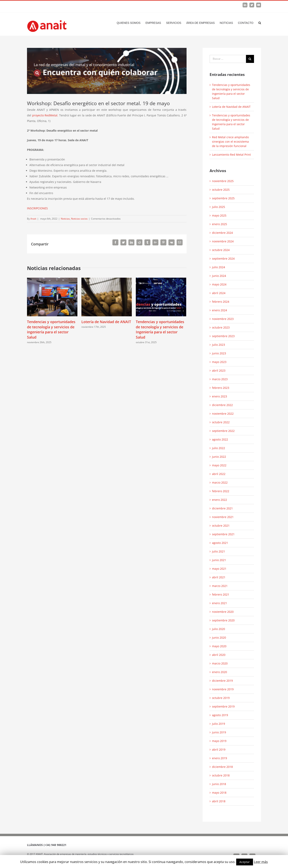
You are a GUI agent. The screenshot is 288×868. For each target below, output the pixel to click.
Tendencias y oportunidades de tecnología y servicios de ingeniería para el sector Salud (51, 329)
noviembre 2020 (223, 612)
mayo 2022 (219, 465)
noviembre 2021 (223, 517)
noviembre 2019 (223, 689)
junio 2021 (219, 560)
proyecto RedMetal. (46, 115)
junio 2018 (219, 784)
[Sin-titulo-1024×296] (107, 71)
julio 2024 (218, 267)
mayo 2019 (219, 741)
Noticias (65, 219)
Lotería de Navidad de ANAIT (106, 322)
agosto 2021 (220, 543)
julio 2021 (218, 551)
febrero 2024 (221, 302)
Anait (33, 219)
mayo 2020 (219, 646)
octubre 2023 (221, 327)
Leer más (261, 862)
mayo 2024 (219, 284)
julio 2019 (218, 724)
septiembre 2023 (223, 336)
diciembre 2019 (222, 681)
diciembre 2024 (222, 233)
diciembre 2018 (222, 767)
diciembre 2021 (222, 508)
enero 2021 (219, 603)
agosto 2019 (220, 715)
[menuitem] (131, 23)
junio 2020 (219, 638)
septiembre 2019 (223, 706)
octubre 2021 (221, 526)
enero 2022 (219, 500)
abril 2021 (219, 577)
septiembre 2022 (223, 431)
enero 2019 (219, 758)
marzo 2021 (220, 586)
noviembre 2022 (223, 414)
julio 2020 (218, 629)
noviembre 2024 (223, 241)
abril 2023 (219, 370)
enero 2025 (219, 224)
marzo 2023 (220, 379)
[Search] (260, 23)
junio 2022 (219, 457)
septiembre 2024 (223, 259)
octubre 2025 (221, 190)
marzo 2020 (220, 663)
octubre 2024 (221, 250)
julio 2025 (218, 207)
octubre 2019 (221, 698)
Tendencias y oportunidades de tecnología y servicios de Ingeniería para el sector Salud (160, 329)
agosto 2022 (220, 439)
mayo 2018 (219, 793)
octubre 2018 (221, 775)
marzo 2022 (220, 482)
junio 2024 (219, 276)
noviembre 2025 (223, 181)
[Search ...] (228, 59)
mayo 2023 (219, 362)
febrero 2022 (221, 491)
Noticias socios (79, 219)
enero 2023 (219, 396)
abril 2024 (219, 293)
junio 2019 (219, 732)
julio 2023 (218, 345)
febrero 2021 (221, 594)
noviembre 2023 (223, 319)
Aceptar (245, 862)
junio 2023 (219, 353)
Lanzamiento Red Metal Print (231, 155)
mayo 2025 (219, 215)
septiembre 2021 (223, 534)
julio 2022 (218, 448)
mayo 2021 (219, 569)
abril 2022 (219, 474)
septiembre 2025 (223, 198)
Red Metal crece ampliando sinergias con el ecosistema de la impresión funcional (230, 142)
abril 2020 (219, 655)
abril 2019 (219, 750)
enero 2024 (219, 310)
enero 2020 (219, 672)
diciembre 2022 (222, 405)
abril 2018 (219, 801)
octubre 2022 (221, 422)
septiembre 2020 (223, 620)
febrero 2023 (221, 388)
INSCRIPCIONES (37, 208)
